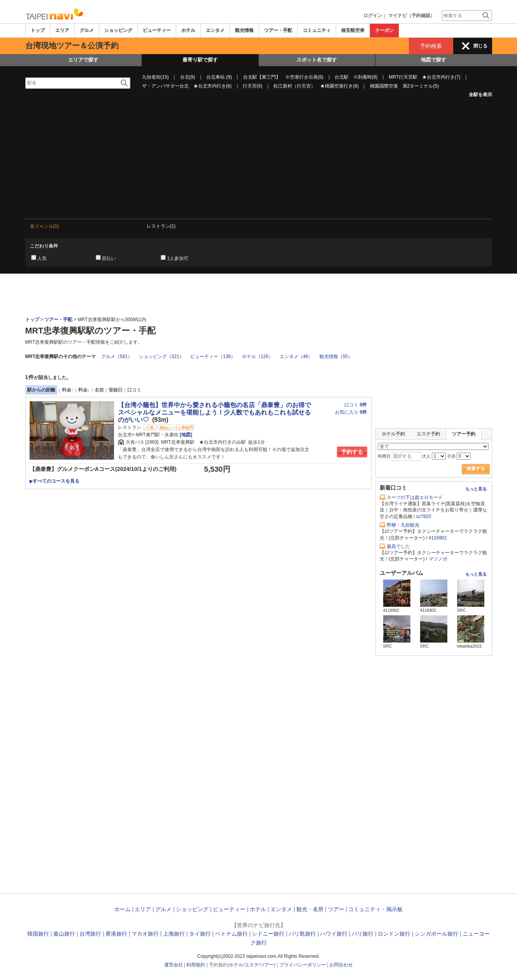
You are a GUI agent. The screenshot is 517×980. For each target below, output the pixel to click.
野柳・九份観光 (403, 525)
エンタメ (215, 30)
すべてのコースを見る (54, 481)
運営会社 (174, 965)
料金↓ (84, 390)
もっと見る (476, 489)
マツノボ (438, 559)
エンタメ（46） (296, 357)
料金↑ (68, 390)
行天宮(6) (253, 86)
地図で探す (434, 60)
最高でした (398, 546)
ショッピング (118, 30)
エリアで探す (83, 60)
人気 (42, 258)
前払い (109, 258)
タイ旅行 (200, 934)
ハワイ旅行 (334, 934)
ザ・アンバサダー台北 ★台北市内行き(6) (187, 86)
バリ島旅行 (302, 934)
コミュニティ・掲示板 (375, 909)
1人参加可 (178, 258)
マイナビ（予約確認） (412, 16)
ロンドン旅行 (394, 934)
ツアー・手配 (278, 30)
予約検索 (431, 46)
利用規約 (196, 965)
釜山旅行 (64, 934)
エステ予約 (428, 434)
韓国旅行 (38, 934)
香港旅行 (116, 934)
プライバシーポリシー (303, 965)
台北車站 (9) (219, 77)
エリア (62, 30)
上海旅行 (174, 934)
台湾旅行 (90, 934)
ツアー (336, 909)
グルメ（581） (117, 357)
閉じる (480, 46)
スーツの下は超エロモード (415, 497)
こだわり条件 (44, 246)
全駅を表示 (480, 95)
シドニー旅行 (268, 934)
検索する (476, 469)
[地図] (185, 435)
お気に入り (351, 412)
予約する (352, 452)
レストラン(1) (161, 226)
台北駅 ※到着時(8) (356, 77)
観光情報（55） (336, 357)
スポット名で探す (317, 60)
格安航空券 (353, 30)
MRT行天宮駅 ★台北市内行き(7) (424, 77)
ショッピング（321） (161, 357)
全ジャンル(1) (45, 226)
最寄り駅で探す (200, 60)
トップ (38, 30)
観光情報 (244, 30)
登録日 (116, 390)
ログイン (373, 16)
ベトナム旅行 (231, 934)
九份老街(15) (155, 77)
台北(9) (188, 77)
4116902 (438, 538)
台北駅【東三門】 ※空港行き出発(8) (283, 77)
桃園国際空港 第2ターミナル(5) (404, 86)
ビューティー (157, 30)
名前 (99, 390)
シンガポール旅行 (436, 934)
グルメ (87, 30)
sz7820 (424, 516)
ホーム (123, 909)
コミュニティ (317, 30)
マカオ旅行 (145, 934)
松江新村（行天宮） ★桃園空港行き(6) (316, 86)
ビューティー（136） (213, 357)
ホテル (188, 30)
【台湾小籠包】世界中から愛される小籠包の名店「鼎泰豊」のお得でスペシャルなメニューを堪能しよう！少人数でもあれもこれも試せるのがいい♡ (214, 412)
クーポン (384, 30)
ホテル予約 (393, 434)
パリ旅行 (363, 934)
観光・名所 (310, 909)
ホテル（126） (258, 357)
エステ (252, 965)
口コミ (134, 390)
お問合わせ (341, 965)
